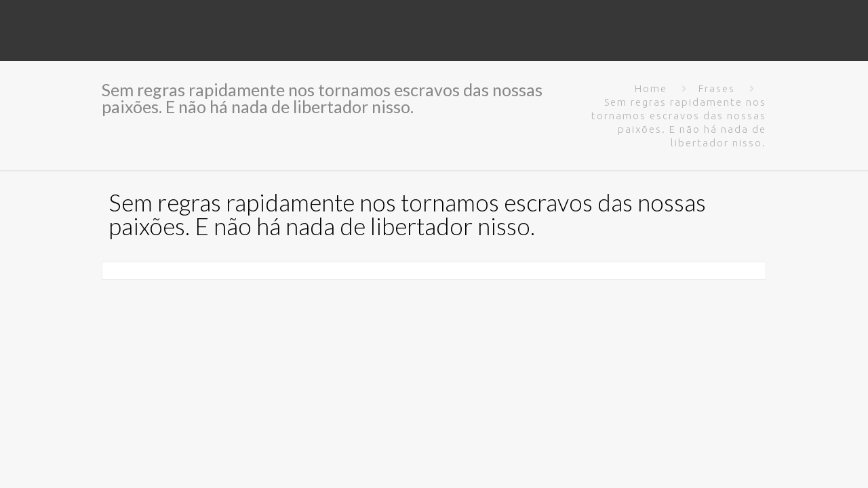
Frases (717, 88)
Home (651, 88)
